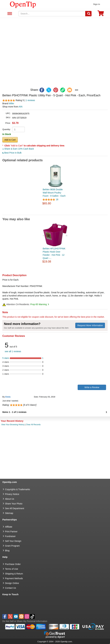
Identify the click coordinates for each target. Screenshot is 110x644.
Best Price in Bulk (12, 153)
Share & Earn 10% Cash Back (18, 149)
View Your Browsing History (13, 425)
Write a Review (92, 387)
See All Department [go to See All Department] (15, 508)
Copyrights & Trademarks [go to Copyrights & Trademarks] (18, 489)
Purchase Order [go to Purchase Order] (13, 564)
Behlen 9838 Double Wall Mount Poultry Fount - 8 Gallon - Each (54, 193)
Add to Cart (10, 140)
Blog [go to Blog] (7, 551)
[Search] (88, 14)
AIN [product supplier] (21, 107)
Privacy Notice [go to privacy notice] (12, 494)
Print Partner (11, 532)
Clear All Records (33, 425)
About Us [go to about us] (10, 499)
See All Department (9, 14)
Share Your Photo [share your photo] (14, 504)
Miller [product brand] (11, 103)
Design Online (12, 583)
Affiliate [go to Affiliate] (9, 527)
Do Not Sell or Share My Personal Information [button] (25, 621)
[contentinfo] (23, 4)
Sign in (97, 4)
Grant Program (12, 546)
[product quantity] (18, 129)
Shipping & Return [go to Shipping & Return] (14, 574)
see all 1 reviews (13, 351)
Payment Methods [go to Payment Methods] (14, 578)
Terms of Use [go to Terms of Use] (12, 569)
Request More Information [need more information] (90, 325)
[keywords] (52, 14)
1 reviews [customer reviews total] (30, 100)
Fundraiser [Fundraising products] (10, 536)
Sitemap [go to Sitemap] (9, 513)
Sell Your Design (13, 541)
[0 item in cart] (101, 14)
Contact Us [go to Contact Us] (10, 588)
